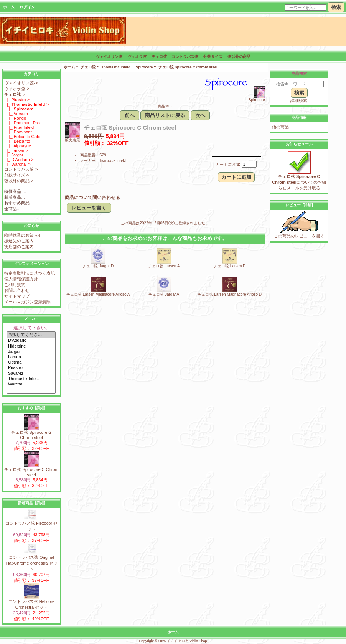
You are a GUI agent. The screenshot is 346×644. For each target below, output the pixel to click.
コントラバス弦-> (21, 169)
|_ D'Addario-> (19, 160)
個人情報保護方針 (21, 279)
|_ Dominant (18, 132)
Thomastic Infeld (116, 67)
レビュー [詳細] (299, 205)
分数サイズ (213, 57)
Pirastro (31, 368)
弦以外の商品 (239, 57)
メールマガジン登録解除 (27, 302)
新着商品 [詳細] (31, 503)
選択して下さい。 (32, 328)
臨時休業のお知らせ (23, 235)
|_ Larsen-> (16, 150)
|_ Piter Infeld (19, 127)
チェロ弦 (88, 67)
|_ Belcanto (17, 141)
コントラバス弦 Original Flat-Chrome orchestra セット (31, 561)
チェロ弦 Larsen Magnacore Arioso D (230, 294)
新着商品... (14, 197)
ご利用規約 (15, 285)
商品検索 (299, 73)
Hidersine (31, 346)
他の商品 (280, 127)
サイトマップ (17, 296)
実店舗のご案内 (19, 247)
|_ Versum (16, 114)
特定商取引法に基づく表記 (30, 273)
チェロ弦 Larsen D (230, 266)
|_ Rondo (15, 118)
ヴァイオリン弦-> (21, 83)
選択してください (31, 335)
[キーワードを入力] (305, 7)
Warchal (31, 384)
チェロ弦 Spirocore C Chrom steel (31, 470)
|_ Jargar (14, 155)
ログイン (27, 7)
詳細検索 (299, 100)
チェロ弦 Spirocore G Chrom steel (31, 433)
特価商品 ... (15, 191)
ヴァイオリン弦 (109, 57)
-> (15, 94)
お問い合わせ (17, 290)
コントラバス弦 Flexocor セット (31, 524)
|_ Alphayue (18, 146)
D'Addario (31, 341)
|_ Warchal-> (17, 164)
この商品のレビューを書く (299, 234)
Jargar (31, 352)
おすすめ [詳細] (31, 408)
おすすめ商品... (19, 203)
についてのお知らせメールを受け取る (299, 180)
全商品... (12, 209)
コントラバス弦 (185, 57)
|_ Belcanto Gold (22, 137)
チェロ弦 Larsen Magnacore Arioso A (98, 294)
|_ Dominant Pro (22, 123)
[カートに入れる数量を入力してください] (249, 164)
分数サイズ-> (17, 175)
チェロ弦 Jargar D (98, 266)
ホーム (9, 7)
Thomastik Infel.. (31, 379)
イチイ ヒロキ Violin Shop (187, 641)
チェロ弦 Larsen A (164, 266)
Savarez (31, 374)
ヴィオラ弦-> (17, 89)
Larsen (31, 357)
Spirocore (144, 67)
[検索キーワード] (299, 84)
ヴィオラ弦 (137, 57)
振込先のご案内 (19, 241)
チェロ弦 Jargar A (164, 294)
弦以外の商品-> (19, 181)
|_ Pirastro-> (17, 100)
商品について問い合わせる (92, 198)
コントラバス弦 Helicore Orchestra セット (31, 602)
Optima (31, 362)
